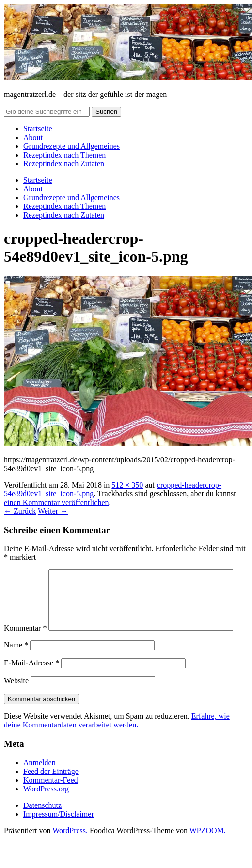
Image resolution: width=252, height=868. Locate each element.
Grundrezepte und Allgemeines (71, 146)
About (33, 137)
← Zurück (20, 511)
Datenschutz (42, 826)
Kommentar (25, 574)
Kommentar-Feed (51, 800)
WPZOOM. (208, 851)
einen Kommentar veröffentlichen (56, 502)
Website (16, 701)
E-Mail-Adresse (31, 683)
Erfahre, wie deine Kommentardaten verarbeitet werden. (117, 741)
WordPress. (70, 851)
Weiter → (53, 511)
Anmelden (39, 783)
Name (16, 665)
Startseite (38, 129)
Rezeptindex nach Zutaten (64, 164)
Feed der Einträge (51, 792)
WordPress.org (46, 809)
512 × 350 (127, 485)
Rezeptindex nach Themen (64, 155)
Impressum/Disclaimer (59, 834)
